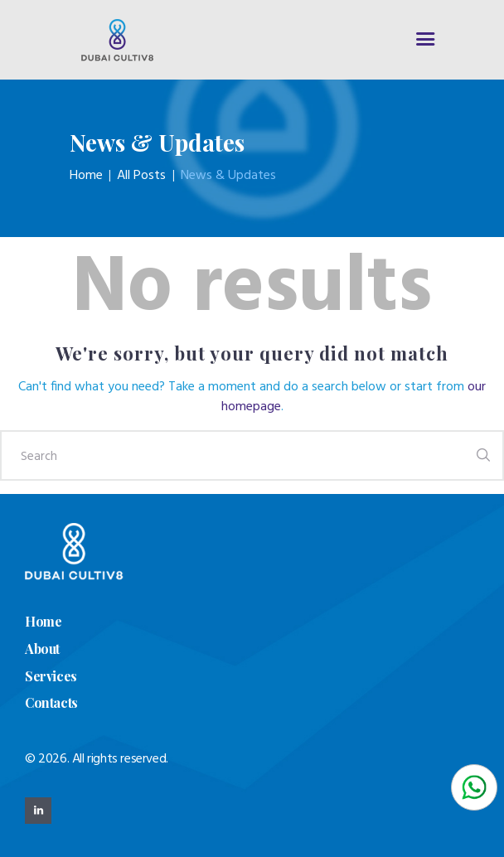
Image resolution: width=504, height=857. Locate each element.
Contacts (51, 702)
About (42, 649)
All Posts (141, 176)
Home (86, 176)
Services (51, 676)
